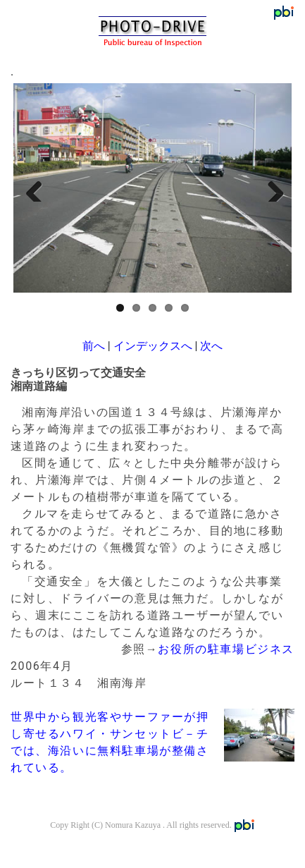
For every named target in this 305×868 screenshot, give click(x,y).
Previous (35, 188)
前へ (94, 346)
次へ (211, 346)
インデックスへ (153, 346)
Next (270, 188)
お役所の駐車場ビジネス (226, 649)
